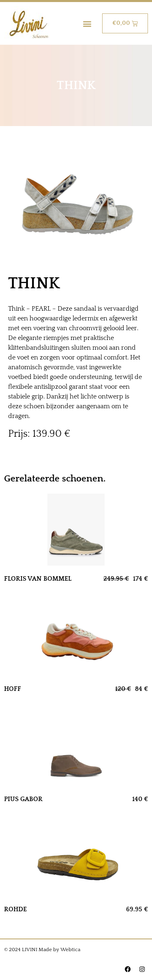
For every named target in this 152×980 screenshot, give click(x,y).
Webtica (70, 950)
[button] (87, 23)
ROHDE (15, 909)
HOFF (13, 689)
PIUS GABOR (23, 799)
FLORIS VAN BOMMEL (38, 579)
